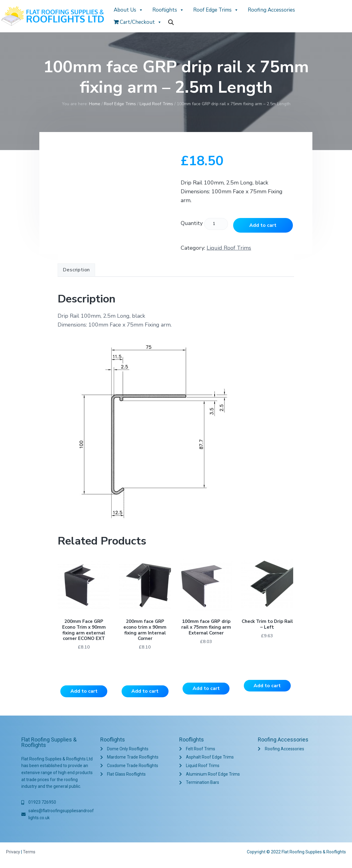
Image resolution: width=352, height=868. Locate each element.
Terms (29, 852)
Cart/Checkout (138, 22)
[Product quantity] (216, 224)
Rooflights (168, 10)
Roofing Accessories (271, 10)
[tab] (76, 270)
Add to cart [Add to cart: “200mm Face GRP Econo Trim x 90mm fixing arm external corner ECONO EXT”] (84, 692)
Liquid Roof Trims (156, 104)
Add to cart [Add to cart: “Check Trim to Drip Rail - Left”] (267, 686)
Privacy (13, 852)
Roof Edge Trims (216, 10)
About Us (128, 10)
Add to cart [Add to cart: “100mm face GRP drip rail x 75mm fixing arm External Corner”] (206, 689)
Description (76, 270)
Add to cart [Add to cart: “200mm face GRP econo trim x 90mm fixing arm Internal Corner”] (145, 692)
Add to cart (263, 225)
